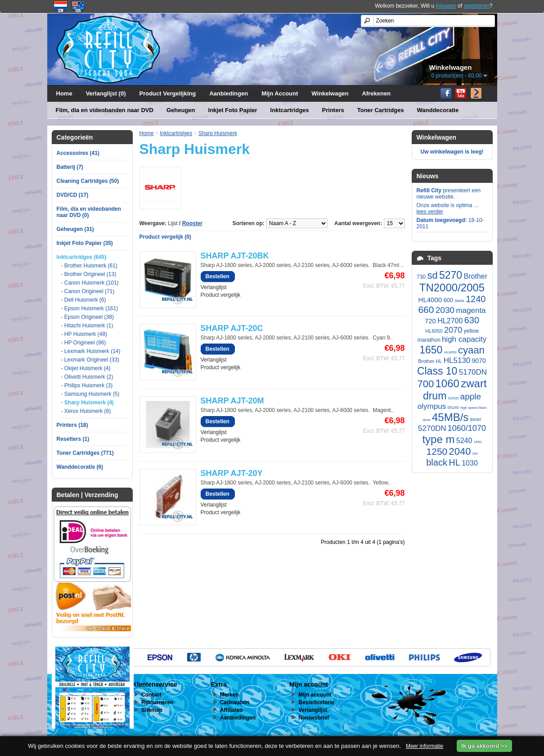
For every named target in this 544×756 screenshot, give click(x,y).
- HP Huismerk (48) (84, 334)
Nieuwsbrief (314, 718)
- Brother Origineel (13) (89, 274)
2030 (445, 310)
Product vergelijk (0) (165, 237)
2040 (460, 451)
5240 (464, 441)
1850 (478, 442)
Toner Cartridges (381, 110)
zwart (474, 383)
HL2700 (450, 321)
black (437, 462)
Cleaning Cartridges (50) (88, 181)
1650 (431, 350)
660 (426, 310)
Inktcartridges (290, 110)
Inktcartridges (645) (82, 257)
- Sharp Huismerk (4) (88, 403)
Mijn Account (280, 93)
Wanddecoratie (438, 110)
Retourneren (157, 702)
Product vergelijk (221, 295)
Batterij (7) (70, 167)
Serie (460, 301)
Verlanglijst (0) (106, 93)
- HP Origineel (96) (84, 343)
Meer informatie (425, 746)
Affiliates (232, 710)
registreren (476, 6)
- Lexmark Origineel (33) (90, 360)
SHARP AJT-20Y (232, 473)
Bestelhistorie (316, 702)
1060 (447, 383)
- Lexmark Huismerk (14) (91, 351)
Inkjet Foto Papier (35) (85, 243)
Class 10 (437, 371)
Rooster (192, 223)
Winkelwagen (330, 93)
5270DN (432, 428)
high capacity (464, 339)
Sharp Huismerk (218, 133)
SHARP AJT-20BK (235, 256)
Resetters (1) (73, 439)
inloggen (446, 6)
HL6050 (434, 331)
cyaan (471, 350)
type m (438, 439)
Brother (476, 276)
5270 (451, 275)
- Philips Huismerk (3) (87, 385)
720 (430, 321)
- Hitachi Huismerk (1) (87, 326)
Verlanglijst (214, 287)
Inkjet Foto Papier (233, 110)
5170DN (473, 372)
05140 (453, 407)
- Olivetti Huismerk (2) (87, 377)
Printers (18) (72, 425)
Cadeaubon (235, 702)
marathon (429, 340)
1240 (476, 299)
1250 (437, 451)
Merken (229, 695)
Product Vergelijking (168, 93)
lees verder (430, 212)
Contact (151, 695)
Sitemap (152, 710)
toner (476, 419)
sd (432, 275)
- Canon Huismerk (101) (90, 283)
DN (475, 454)
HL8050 (450, 352)
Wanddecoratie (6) (80, 467)
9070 (479, 361)
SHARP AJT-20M (232, 401)
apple (471, 396)
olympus (432, 406)
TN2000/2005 (452, 287)
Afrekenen (377, 93)
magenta (471, 310)
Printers (333, 110)
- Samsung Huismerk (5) (90, 394)
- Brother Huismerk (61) (89, 266)
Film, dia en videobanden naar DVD (105, 110)
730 (421, 277)
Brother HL (430, 361)
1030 (470, 463)
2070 (453, 330)
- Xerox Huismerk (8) (86, 411)
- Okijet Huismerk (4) (86, 368)
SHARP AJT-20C (232, 328)
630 (472, 320)
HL (454, 462)
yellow (471, 331)
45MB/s (450, 417)
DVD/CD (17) (73, 195)
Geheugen (181, 110)
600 (448, 300)
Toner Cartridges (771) (85, 453)
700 (425, 384)
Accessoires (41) (78, 153)
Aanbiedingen (229, 93)
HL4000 (430, 300)
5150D (454, 398)
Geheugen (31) (75, 229)
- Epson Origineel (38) (88, 317)
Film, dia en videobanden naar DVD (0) (89, 212)
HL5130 (457, 360)
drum (435, 396)
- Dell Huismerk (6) (84, 300)
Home (64, 93)
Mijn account (315, 695)
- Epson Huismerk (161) (90, 308)
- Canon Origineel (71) (88, 291)
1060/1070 (467, 428)
